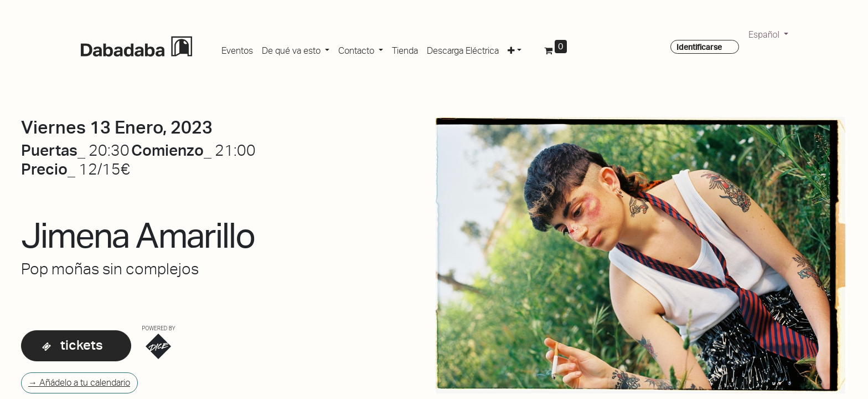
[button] (515, 49)
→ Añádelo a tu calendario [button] (79, 383)
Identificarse (699, 47)
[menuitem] (237, 49)
